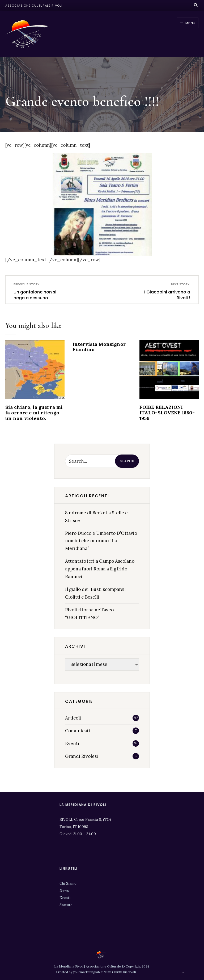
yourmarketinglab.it (88, 972)
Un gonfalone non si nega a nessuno (39, 291)
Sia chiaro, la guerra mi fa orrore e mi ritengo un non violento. (34, 413)
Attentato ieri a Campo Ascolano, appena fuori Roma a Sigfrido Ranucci (100, 569)
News (64, 890)
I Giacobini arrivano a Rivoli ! (165, 291)
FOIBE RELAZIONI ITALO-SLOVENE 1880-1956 (167, 413)
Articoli (73, 718)
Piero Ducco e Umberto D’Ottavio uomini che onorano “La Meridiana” (101, 541)
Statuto (66, 905)
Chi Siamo (68, 883)
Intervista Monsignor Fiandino (99, 347)
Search (127, 461)
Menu (188, 23)
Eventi (72, 743)
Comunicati (78, 731)
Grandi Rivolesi (82, 756)
